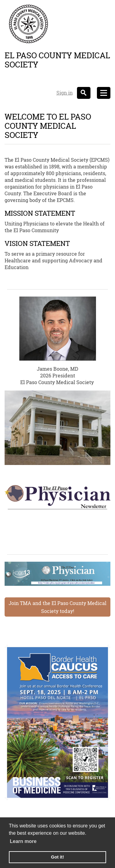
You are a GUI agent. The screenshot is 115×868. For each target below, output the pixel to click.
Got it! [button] (57, 857)
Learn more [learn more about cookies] (23, 841)
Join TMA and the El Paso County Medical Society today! (57, 607)
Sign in (65, 93)
